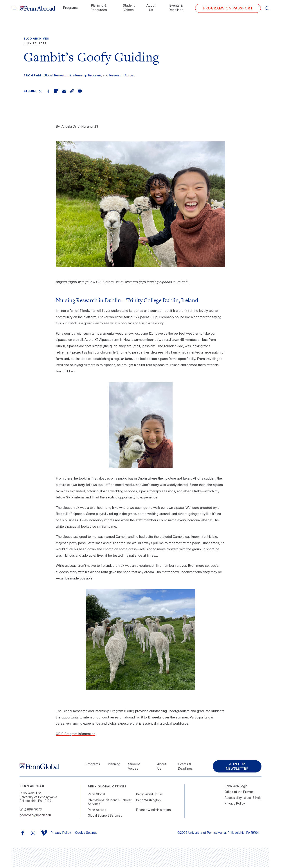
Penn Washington (148, 801)
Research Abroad (122, 75)
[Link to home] (38, 8)
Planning (113, 765)
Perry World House (149, 796)
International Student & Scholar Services (110, 803)
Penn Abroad (97, 811)
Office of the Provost (240, 793)
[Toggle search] (14, 8)
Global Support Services (105, 817)
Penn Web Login (236, 787)
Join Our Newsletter (235, 767)
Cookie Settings (86, 834)
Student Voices (129, 8)
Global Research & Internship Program (72, 75)
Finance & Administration (153, 811)
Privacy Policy (235, 805)
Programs (70, 8)
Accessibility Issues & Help (243, 799)
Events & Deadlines (176, 8)
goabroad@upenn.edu (35, 816)
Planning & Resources (99, 8)
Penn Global (96, 796)
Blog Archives (36, 39)
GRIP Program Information (76, 734)
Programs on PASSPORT (228, 8)
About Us (151, 8)
